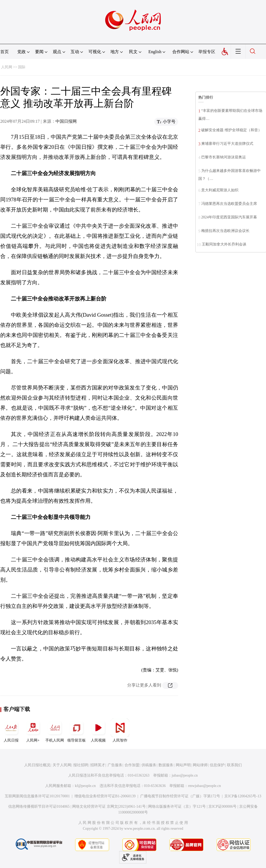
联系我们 (234, 765)
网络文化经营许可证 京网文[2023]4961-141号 (109, 806)
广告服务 (115, 765)
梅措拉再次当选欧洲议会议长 (225, 231)
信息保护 (217, 765)
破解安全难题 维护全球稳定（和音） (231, 130)
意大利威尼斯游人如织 (220, 190)
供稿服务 (149, 765)
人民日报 (11, 730)
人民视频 (98, 730)
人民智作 (120, 730)
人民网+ (33, 730)
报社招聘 (81, 765)
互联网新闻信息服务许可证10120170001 (37, 796)
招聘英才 (98, 765)
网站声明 (183, 765)
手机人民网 (55, 730)
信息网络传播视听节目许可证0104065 (39, 806)
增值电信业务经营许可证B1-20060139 (105, 796)
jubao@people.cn (185, 775)
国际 (22, 67)
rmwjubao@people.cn (204, 786)
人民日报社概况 (37, 765)
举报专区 (207, 52)
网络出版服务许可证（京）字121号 (177, 806)
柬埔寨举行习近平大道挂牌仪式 (227, 144)
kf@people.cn (85, 786)
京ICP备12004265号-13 (243, 796)
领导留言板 (76, 730)
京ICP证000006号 (222, 806)
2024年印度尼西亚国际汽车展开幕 (229, 217)
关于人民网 (62, 765)
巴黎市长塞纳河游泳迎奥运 (224, 157)
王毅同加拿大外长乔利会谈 (224, 244)
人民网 (7, 67)
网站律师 (200, 765)
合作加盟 (132, 765)
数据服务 (166, 765)
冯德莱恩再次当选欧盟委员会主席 (229, 204)
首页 (5, 52)
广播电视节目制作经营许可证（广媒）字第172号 (180, 796)
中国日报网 (66, 121)
